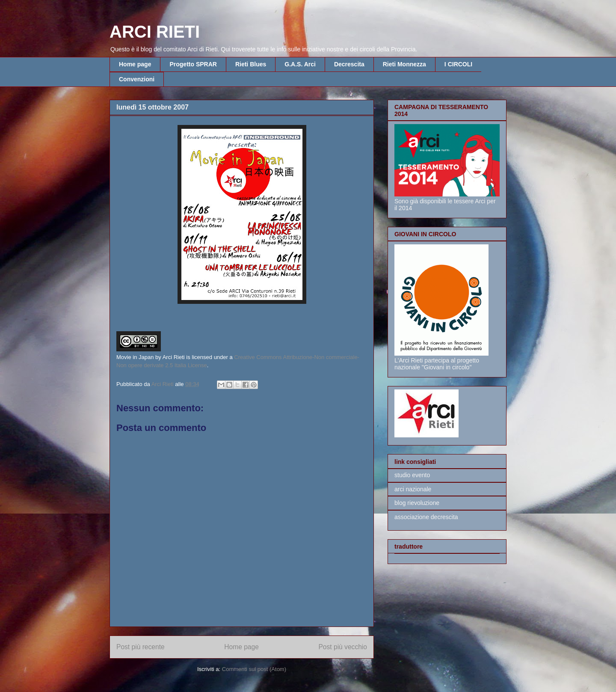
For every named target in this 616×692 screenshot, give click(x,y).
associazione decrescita (426, 517)
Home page (135, 64)
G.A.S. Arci (300, 64)
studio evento (412, 475)
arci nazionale (413, 489)
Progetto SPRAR (193, 64)
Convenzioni (137, 79)
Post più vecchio (343, 647)
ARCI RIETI (155, 32)
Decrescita (349, 64)
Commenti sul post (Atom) (254, 669)
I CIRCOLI (458, 64)
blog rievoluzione (417, 503)
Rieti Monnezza (404, 64)
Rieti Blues (251, 64)
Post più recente (141, 647)
